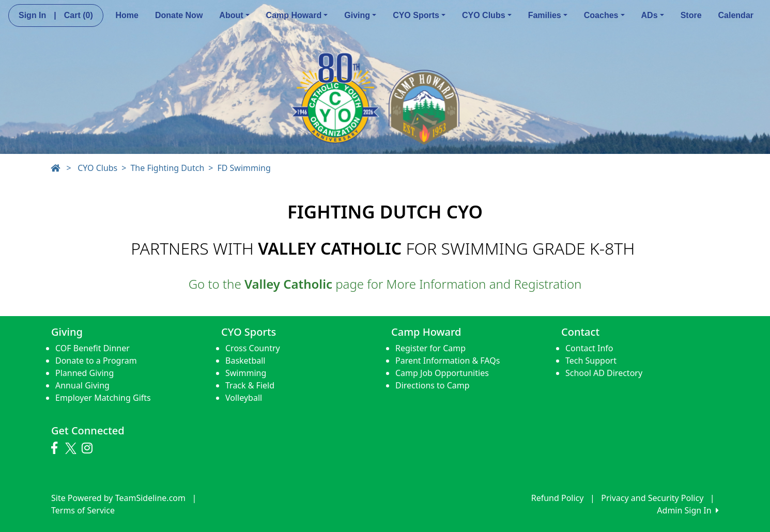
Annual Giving (82, 385)
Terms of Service (83, 510)
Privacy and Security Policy (652, 498)
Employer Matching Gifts (103, 398)
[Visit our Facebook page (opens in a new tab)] (57, 448)
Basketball (245, 361)
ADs (653, 15)
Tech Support (591, 361)
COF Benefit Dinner (93, 348)
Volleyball (244, 398)
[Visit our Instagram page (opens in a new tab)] (90, 448)
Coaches (604, 15)
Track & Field (250, 385)
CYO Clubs (487, 15)
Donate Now (179, 15)
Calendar (736, 15)
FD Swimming (244, 168)
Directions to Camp (433, 385)
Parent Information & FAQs (448, 361)
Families (548, 15)
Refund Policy (558, 498)
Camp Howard (297, 15)
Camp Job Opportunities (442, 373)
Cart (79, 15)
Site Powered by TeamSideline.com (118, 498)
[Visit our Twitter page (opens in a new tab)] (72, 448)
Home (127, 15)
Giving (360, 15)
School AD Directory (604, 373)
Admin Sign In (688, 510)
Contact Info (589, 348)
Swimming (246, 373)
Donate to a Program (96, 361)
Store (691, 15)
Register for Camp (430, 348)
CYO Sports (419, 15)
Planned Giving (84, 373)
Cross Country (253, 348)
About (234, 15)
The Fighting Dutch (167, 168)
